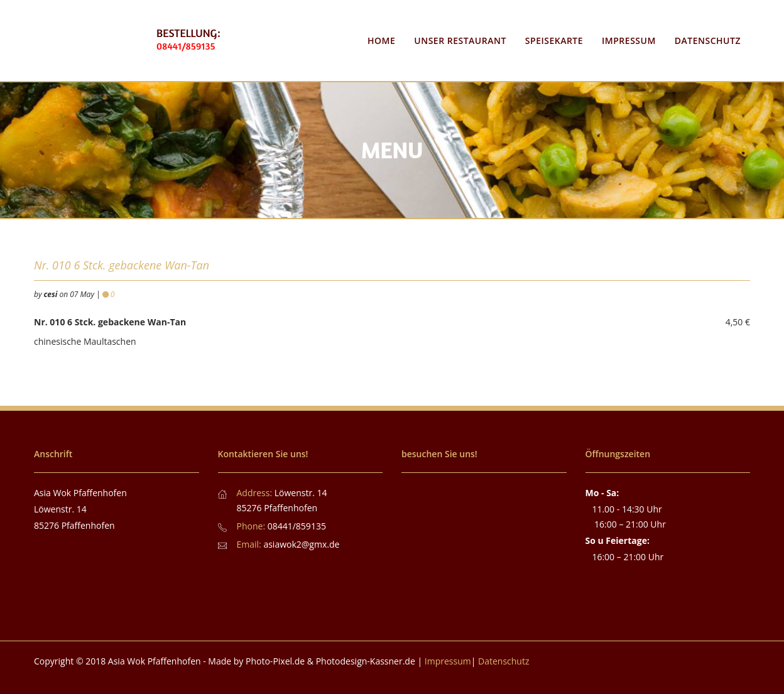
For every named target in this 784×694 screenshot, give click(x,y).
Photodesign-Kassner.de (366, 661)
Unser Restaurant (460, 41)
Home (381, 41)
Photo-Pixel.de (275, 661)
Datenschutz (708, 41)
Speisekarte (554, 41)
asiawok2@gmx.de (301, 544)
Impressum (629, 41)
